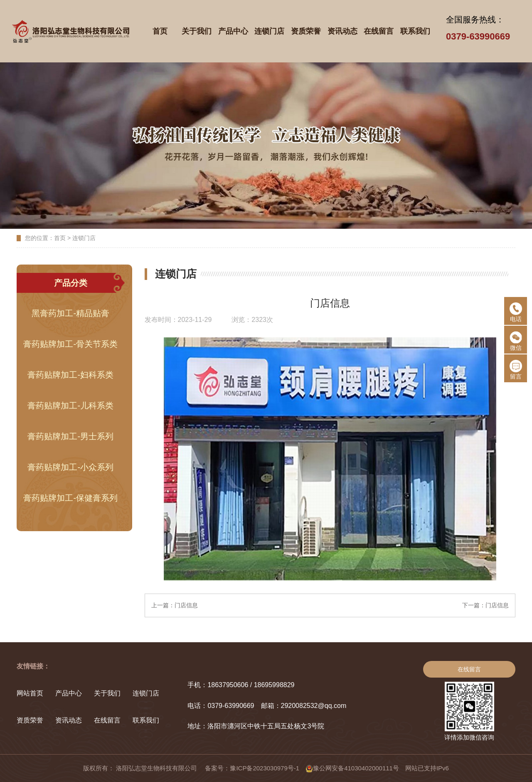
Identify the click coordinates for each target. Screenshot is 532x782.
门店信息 (186, 605)
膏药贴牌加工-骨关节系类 (70, 344)
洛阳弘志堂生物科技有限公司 (157, 768)
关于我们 (107, 693)
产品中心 (69, 693)
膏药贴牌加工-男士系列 (70, 436)
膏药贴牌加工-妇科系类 (70, 375)
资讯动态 (69, 720)
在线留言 (107, 720)
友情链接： (33, 666)
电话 (516, 312)
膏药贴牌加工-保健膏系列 (70, 498)
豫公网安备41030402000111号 (352, 768)
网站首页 (30, 693)
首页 (60, 238)
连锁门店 (84, 238)
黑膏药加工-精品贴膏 (70, 313)
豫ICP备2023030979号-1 (265, 768)
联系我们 (146, 720)
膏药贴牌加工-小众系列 (70, 467)
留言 (516, 370)
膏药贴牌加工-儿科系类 (70, 406)
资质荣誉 (30, 720)
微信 (516, 341)
